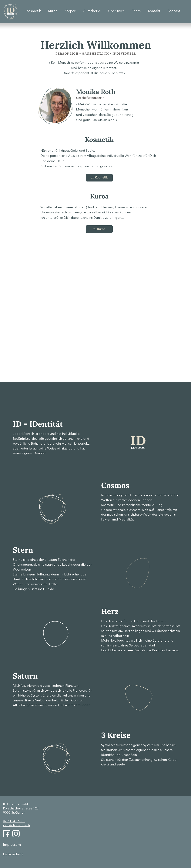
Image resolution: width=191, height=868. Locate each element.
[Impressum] (16, 845)
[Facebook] (7, 834)
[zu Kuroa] (99, 229)
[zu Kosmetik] (99, 178)
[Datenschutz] (16, 854)
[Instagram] (16, 834)
